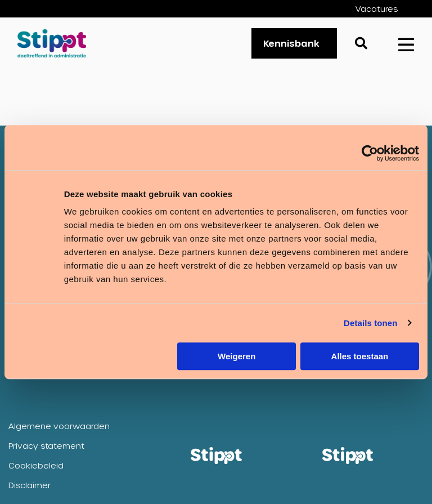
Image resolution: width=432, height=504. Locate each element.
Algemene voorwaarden (59, 426)
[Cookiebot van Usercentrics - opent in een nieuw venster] (370, 153)
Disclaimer (30, 485)
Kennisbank (291, 43)
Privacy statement (46, 446)
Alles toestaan (360, 356)
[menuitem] (385, 9)
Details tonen (370, 323)
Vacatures (377, 9)
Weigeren (237, 356)
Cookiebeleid (36, 465)
